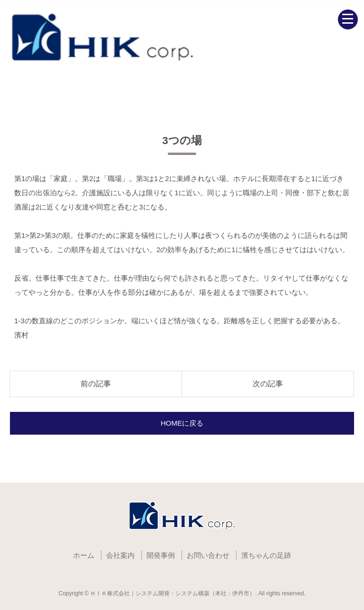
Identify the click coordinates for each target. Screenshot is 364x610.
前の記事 (96, 384)
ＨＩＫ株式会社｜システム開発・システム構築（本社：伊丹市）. (173, 593)
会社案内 (120, 555)
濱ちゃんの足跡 (266, 555)
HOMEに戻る (182, 423)
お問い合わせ (208, 555)
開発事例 (161, 555)
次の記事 (268, 384)
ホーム (84, 555)
